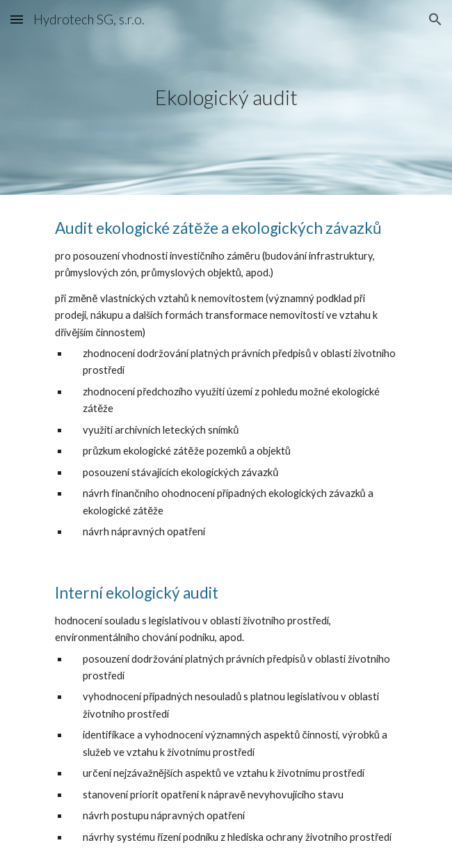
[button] (17, 19)
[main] (226, 97)
